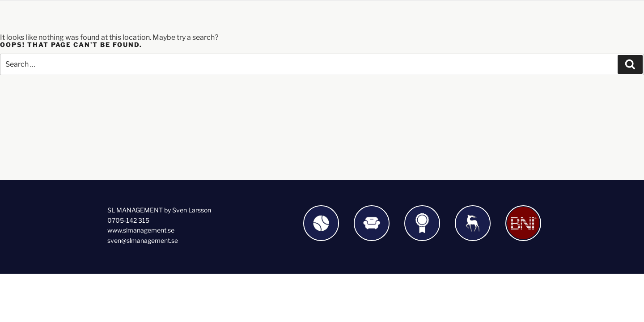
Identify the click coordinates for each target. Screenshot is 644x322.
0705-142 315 (128, 220)
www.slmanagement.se (141, 230)
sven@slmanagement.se (143, 240)
